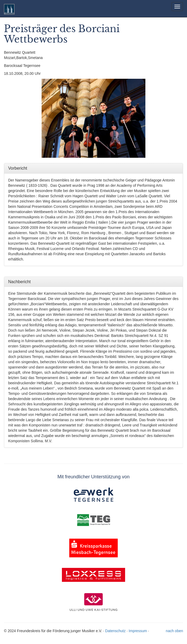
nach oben (174, 631)
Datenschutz (115, 631)
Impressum (138, 631)
